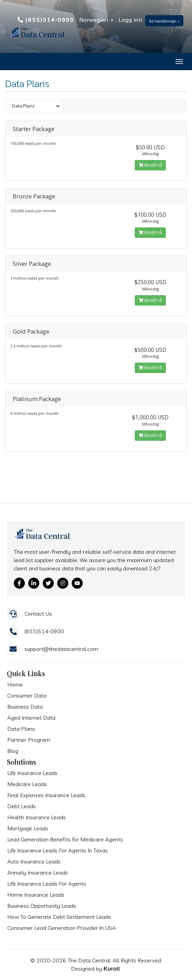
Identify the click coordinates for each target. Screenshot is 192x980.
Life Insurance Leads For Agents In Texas (58, 850)
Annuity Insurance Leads (38, 872)
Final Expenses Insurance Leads (46, 795)
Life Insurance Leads (32, 773)
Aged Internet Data (31, 718)
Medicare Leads (27, 784)
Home (15, 684)
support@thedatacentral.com (61, 649)
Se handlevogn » (164, 21)
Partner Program (29, 740)
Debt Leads (22, 806)
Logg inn (130, 19)
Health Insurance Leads (37, 817)
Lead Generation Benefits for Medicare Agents (65, 839)
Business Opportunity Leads (42, 906)
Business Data (25, 707)
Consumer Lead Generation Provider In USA (62, 928)
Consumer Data (27, 696)
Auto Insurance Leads (34, 861)
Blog (13, 751)
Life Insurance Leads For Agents (47, 884)
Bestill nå (150, 165)
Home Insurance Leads (36, 895)
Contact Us (38, 614)
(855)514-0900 (46, 19)
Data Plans (21, 729)
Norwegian (96, 19)
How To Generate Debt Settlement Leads (59, 917)
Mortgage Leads (28, 828)
